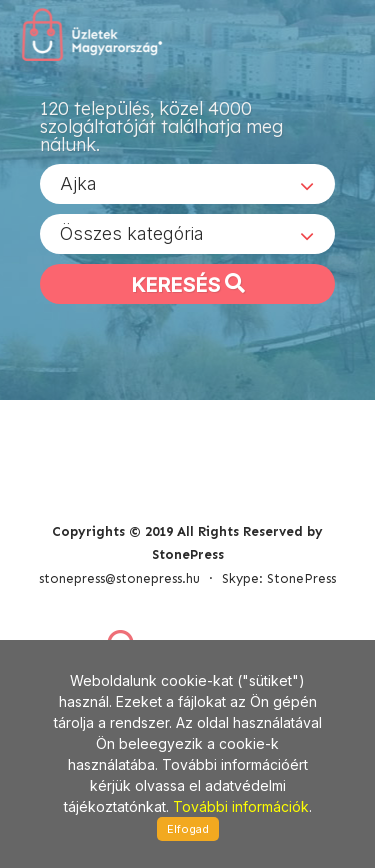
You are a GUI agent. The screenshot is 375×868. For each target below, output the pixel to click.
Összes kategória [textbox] (132, 233)
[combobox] (187, 184)
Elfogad (188, 829)
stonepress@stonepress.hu (119, 578)
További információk (241, 806)
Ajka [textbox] (78, 183)
